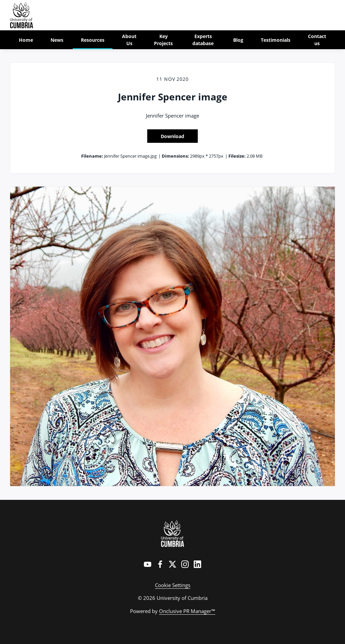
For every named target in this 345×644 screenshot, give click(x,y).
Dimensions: (175, 156)
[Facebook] (160, 564)
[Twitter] (172, 564)
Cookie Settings (173, 585)
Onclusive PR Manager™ (187, 611)
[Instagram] (185, 564)
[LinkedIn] (197, 564)
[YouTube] (148, 564)
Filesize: (237, 156)
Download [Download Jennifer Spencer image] (172, 136)
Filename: (92, 156)
